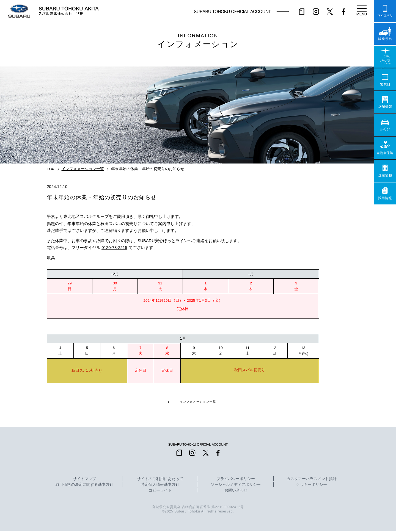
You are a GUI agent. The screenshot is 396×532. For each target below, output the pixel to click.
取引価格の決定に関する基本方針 (84, 486)
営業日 (385, 79)
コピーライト (160, 491)
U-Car (385, 125)
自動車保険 (385, 148)
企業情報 (385, 171)
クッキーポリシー (312, 486)
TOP (51, 169)
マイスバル (385, 11)
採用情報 (385, 193)
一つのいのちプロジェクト (385, 57)
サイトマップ (84, 480)
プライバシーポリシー (236, 480)
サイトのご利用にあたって (160, 480)
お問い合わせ (236, 491)
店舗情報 (385, 102)
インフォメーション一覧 (83, 169)
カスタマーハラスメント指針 (312, 480)
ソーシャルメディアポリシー (236, 486)
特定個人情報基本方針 (160, 486)
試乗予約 (385, 34)
